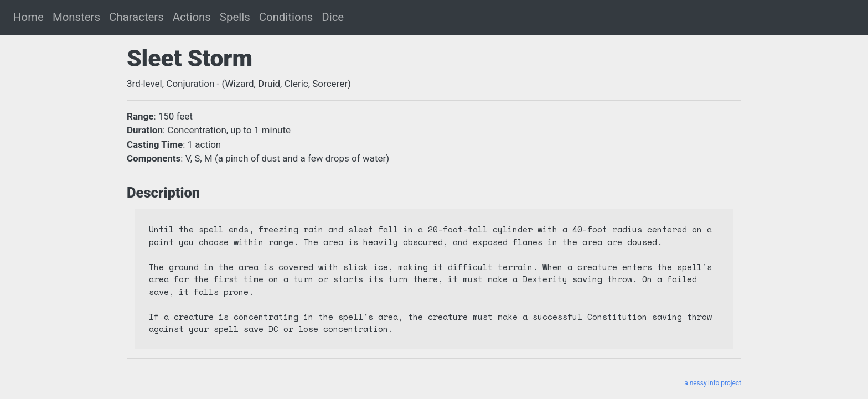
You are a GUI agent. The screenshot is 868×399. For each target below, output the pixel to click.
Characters (136, 17)
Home (29, 17)
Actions (192, 17)
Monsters (76, 17)
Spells (235, 17)
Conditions (286, 17)
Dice (333, 17)
